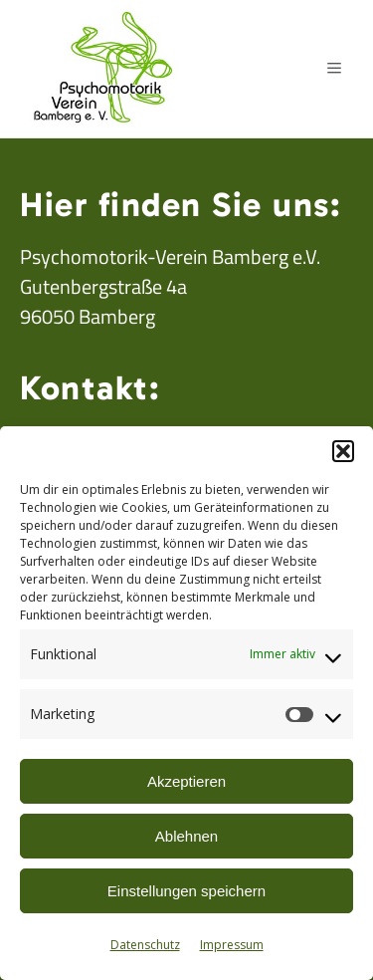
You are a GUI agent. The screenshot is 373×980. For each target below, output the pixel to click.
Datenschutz (145, 945)
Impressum (232, 945)
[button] (343, 451)
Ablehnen (186, 836)
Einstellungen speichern (186, 891)
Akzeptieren (186, 781)
